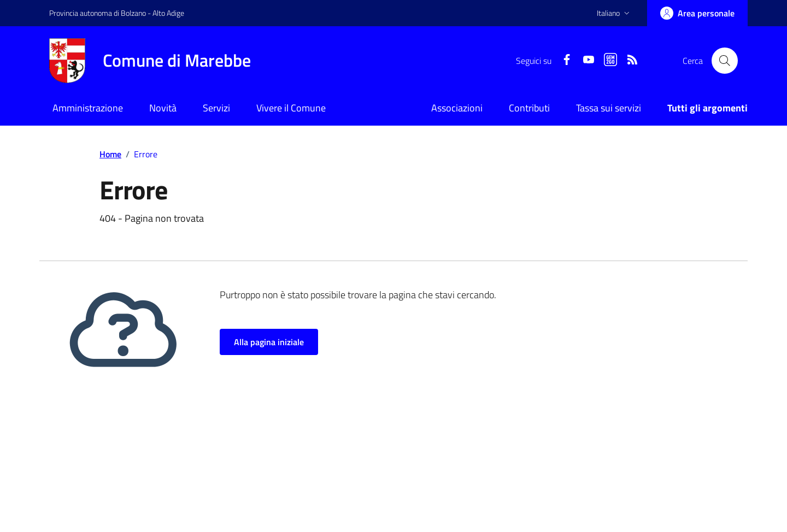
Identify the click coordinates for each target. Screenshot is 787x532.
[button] (614, 13)
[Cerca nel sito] (725, 61)
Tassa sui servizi (609, 108)
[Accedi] (697, 13)
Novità (163, 108)
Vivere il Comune (291, 108)
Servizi (216, 108)
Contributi (529, 108)
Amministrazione (88, 108)
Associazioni (457, 108)
